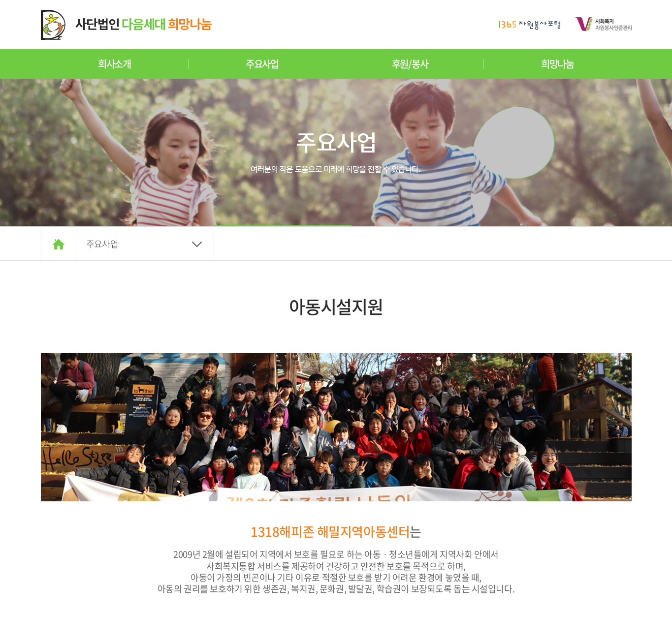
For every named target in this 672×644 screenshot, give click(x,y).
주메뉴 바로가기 (0, 0)
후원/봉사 (410, 64)
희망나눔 (558, 64)
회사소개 (114, 64)
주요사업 (262, 64)
